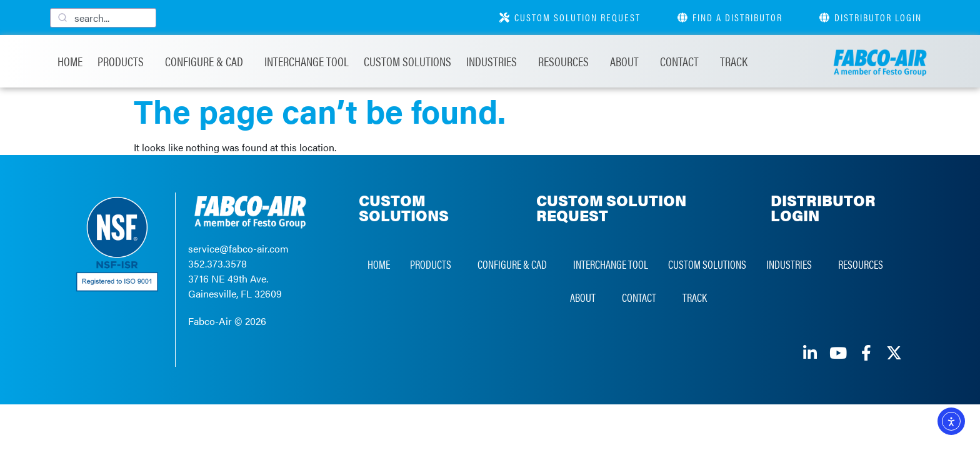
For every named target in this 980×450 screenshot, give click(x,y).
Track (734, 61)
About (627, 61)
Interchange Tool (307, 61)
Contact (682, 61)
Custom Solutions (407, 61)
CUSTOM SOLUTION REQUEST (611, 207)
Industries (495, 61)
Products (124, 61)
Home (70, 61)
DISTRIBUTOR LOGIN (823, 207)
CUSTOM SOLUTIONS (404, 207)
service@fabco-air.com (238, 248)
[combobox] (103, 18)
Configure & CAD (207, 61)
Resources (567, 61)
